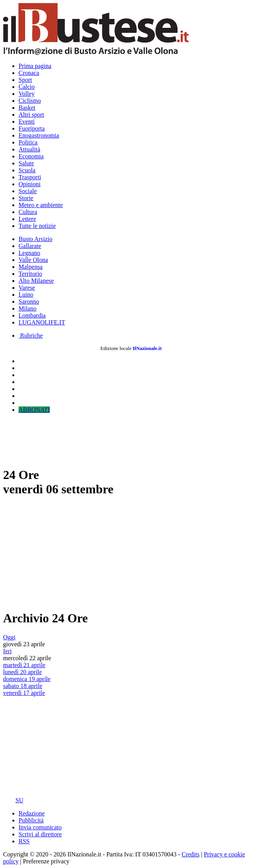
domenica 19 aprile (27, 679)
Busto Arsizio (36, 239)
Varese (27, 288)
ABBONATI (34, 410)
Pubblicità (31, 820)
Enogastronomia (39, 135)
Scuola (27, 170)
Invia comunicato (40, 827)
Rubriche (31, 335)
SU (13, 800)
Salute (26, 163)
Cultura (28, 212)
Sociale (28, 191)
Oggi (9, 637)
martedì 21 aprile (24, 665)
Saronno (29, 302)
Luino (26, 295)
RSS (24, 841)
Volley (26, 94)
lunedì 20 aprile (22, 672)
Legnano (29, 253)
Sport (25, 80)
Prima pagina (35, 66)
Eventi (27, 121)
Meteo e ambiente (41, 205)
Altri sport (31, 115)
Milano (27, 308)
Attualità (29, 149)
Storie (26, 198)
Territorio (30, 274)
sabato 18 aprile (23, 686)
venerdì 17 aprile (24, 693)
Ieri (7, 651)
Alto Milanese (36, 281)
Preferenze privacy (46, 861)
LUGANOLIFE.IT (42, 322)
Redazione (32, 813)
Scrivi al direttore (40, 834)
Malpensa (31, 267)
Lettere (27, 219)
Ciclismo (30, 101)
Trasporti (30, 177)
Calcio (27, 87)
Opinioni (30, 184)
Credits (191, 854)
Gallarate (30, 246)
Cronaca (29, 73)
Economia (31, 156)
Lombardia (32, 315)
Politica (28, 142)
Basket (27, 108)
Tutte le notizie (37, 226)
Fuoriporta (32, 128)
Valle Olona (33, 260)
